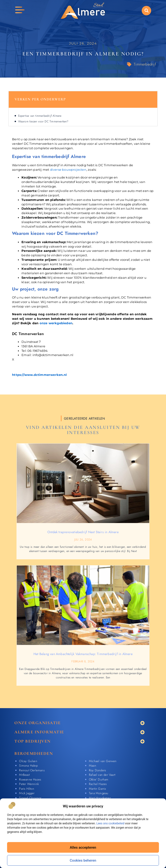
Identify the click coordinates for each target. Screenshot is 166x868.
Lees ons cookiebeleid (110, 823)
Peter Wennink (29, 784)
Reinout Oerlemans (32, 770)
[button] (146, 11)
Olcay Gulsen (28, 761)
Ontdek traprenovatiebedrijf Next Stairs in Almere (83, 532)
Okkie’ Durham (99, 779)
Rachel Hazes (98, 784)
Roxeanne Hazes (30, 779)
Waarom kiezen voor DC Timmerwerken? (43, 121)
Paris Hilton (27, 789)
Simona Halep (28, 766)
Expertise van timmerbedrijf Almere (40, 116)
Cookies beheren (83, 860)
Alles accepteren (83, 847)
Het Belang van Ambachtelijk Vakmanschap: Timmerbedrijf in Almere (83, 654)
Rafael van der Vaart (102, 775)
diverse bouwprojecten (68, 170)
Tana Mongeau (99, 793)
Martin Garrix (98, 789)
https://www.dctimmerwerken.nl (39, 375)
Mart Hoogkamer (100, 798)
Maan (93, 766)
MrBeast (24, 775)
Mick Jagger (27, 793)
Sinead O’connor (30, 798)
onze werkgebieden (56, 323)
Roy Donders (97, 770)
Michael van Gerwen (103, 761)
